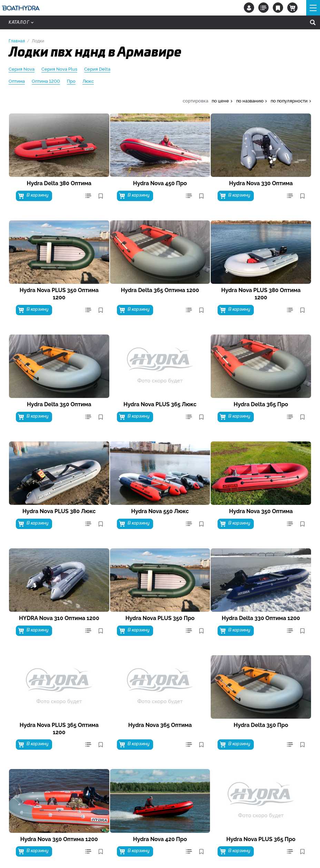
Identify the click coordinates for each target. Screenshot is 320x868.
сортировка (196, 101)
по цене (220, 101)
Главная (17, 41)
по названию (250, 101)
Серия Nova (22, 69)
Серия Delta (97, 69)
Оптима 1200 (46, 81)
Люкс (88, 81)
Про (71, 81)
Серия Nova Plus (59, 69)
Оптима (17, 81)
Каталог (21, 22)
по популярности (289, 101)
